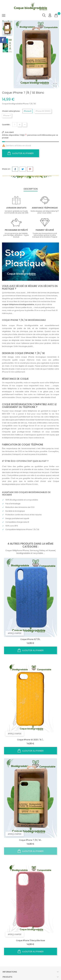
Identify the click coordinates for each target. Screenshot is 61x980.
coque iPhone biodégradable (24, 325)
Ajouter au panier (21, 153)
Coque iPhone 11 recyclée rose (30, 940)
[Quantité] (15, 125)
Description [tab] (31, 189)
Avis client (9, 132)
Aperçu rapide (15, 633)
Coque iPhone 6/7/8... (31, 639)
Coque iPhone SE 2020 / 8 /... (30, 740)
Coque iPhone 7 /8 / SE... (31, 840)
